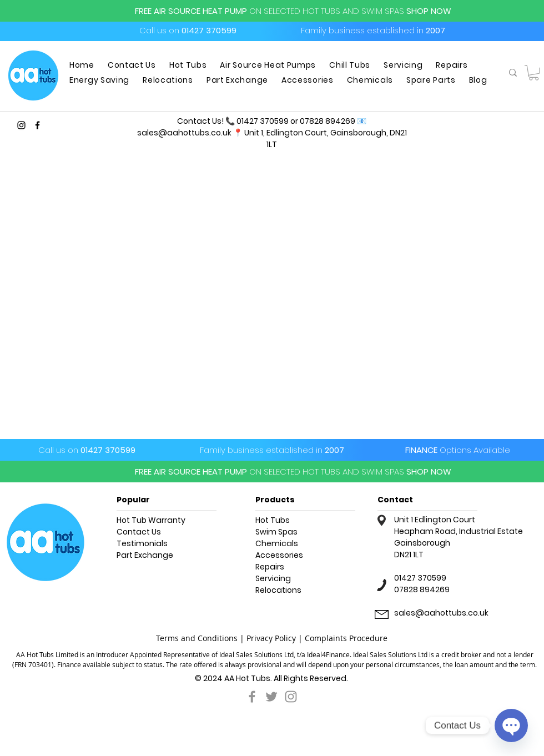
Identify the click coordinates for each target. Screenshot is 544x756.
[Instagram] (21, 125)
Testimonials (142, 543)
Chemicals (277, 543)
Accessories (279, 555)
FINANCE (458, 450)
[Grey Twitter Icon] (271, 697)
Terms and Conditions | (201, 638)
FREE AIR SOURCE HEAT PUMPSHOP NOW (293, 11)
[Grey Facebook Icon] (252, 697)
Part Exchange (145, 555)
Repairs (270, 567)
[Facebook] (37, 125)
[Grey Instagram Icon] (291, 697)
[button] (534, 73)
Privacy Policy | (276, 638)
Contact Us (139, 532)
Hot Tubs (273, 520)
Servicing (273, 578)
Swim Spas (276, 532)
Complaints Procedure (346, 638)
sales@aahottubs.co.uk (184, 133)
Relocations (278, 590)
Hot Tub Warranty (151, 520)
